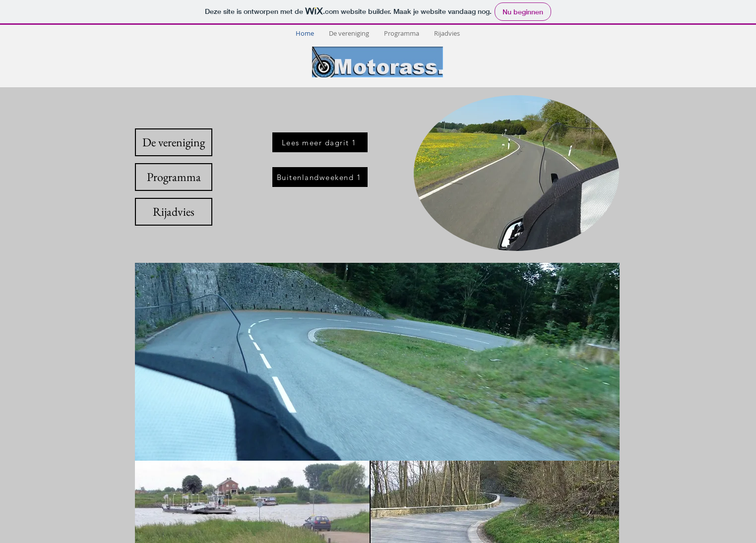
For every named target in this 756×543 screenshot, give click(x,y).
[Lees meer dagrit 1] (320, 142)
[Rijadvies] (174, 212)
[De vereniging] (174, 142)
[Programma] (174, 177)
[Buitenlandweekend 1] (320, 177)
